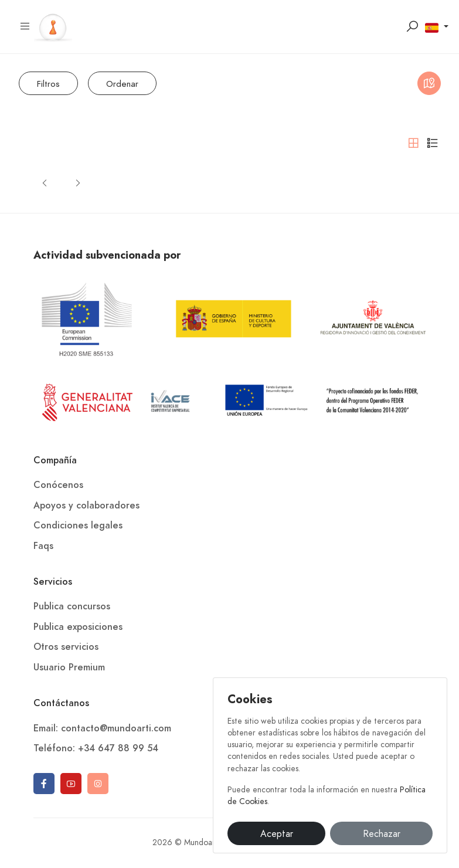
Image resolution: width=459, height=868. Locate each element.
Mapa (429, 86)
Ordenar (122, 84)
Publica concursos (72, 606)
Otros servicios (66, 647)
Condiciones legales (78, 525)
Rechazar (382, 834)
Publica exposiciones (78, 627)
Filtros (48, 84)
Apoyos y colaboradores (86, 506)
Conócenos (58, 485)
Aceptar (277, 834)
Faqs (43, 546)
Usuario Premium (69, 667)
